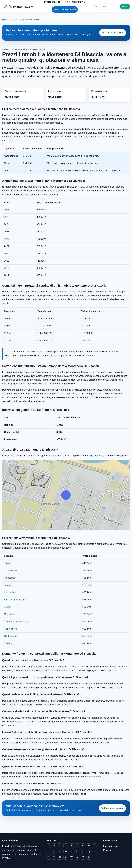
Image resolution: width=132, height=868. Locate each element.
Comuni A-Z (79, 2)
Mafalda (8, 643)
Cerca (125, 6)
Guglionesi (10, 614)
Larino (7, 607)
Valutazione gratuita (65, 9)
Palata (7, 563)
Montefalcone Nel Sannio (17, 622)
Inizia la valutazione (113, 33)
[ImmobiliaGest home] (19, 6)
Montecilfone (11, 629)
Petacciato (9, 578)
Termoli (8, 585)
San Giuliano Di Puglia (16, 600)
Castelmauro (11, 636)
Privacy (107, 850)
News (67, 2)
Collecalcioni (11, 570)
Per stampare (110, 846)
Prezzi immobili (53, 2)
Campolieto (10, 592)
